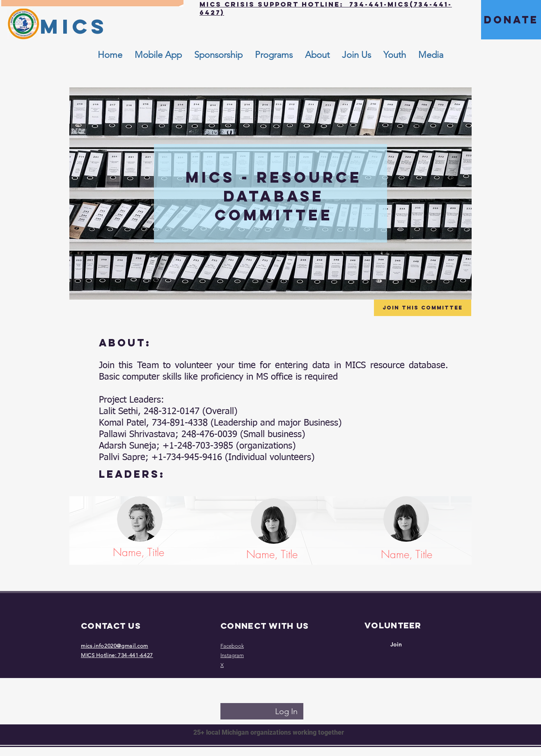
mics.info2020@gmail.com (115, 646)
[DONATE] (511, 20)
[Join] (396, 645)
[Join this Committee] (423, 308)
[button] (317, 55)
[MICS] (74, 26)
